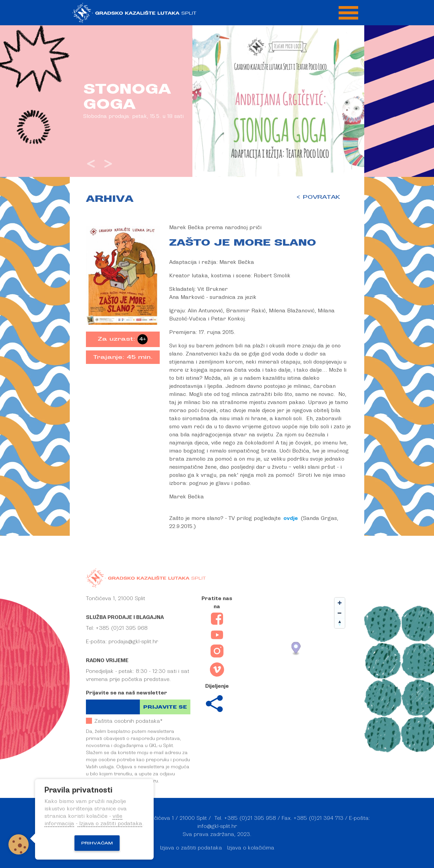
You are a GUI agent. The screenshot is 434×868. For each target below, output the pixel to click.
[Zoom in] (340, 603)
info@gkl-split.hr (217, 826)
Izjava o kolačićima (251, 848)
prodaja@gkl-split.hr (133, 642)
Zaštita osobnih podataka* (124, 721)
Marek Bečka (237, 262)
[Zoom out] (340, 613)
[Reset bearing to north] (340, 623)
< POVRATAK (318, 197)
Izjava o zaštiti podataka (191, 848)
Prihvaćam (97, 843)
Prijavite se (165, 707)
